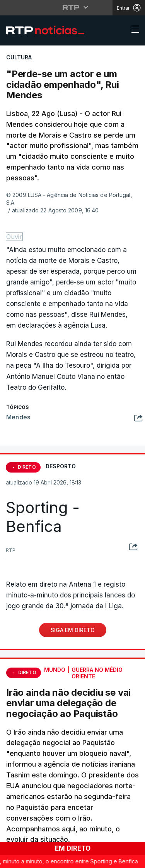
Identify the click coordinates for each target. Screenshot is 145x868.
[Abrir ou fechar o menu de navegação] (133, 30)
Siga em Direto (73, 630)
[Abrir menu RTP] (72, 7)
